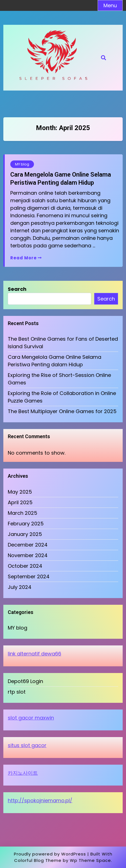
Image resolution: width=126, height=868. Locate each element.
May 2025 (20, 492)
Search (17, 289)
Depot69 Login (25, 681)
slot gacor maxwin (31, 718)
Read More (26, 258)
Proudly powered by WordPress (50, 854)
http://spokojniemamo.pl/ (40, 800)
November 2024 (28, 555)
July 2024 (20, 587)
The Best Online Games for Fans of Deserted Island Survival (63, 343)
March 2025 (23, 513)
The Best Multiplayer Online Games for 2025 (62, 411)
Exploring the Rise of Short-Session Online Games (59, 379)
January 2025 (25, 534)
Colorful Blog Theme (38, 860)
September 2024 (29, 576)
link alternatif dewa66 (34, 654)
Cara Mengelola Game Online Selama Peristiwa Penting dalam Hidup (61, 179)
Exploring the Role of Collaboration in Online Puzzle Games (62, 397)
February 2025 (26, 524)
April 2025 (20, 502)
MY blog (22, 164)
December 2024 (28, 545)
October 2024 (25, 566)
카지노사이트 (23, 773)
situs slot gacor (27, 745)
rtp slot (17, 692)
